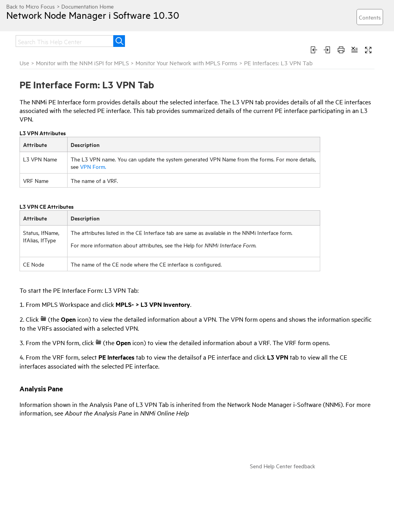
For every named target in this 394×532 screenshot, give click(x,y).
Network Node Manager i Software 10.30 (93, 15)
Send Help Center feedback (283, 466)
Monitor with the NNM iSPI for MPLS (82, 63)
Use (24, 63)
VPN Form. (93, 166)
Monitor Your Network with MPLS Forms (186, 63)
